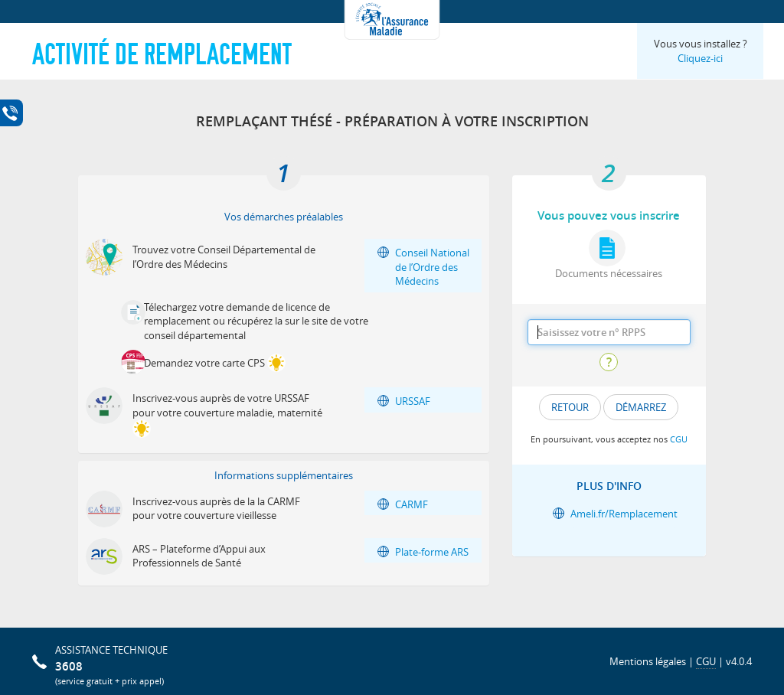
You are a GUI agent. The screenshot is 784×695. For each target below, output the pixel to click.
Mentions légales (648, 661)
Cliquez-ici (700, 58)
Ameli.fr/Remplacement (624, 514)
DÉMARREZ (641, 407)
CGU (679, 439)
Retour (570, 407)
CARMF (412, 504)
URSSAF (413, 401)
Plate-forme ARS (432, 552)
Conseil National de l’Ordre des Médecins (432, 267)
